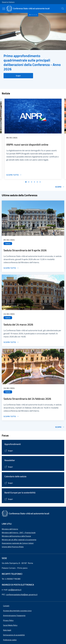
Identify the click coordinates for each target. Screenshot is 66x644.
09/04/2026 (9, 240)
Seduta (8, 244)
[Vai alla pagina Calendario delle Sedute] (9, 483)
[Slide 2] (34, 15)
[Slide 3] (36, 15)
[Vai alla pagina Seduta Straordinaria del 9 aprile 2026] (11, 268)
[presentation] (63, 9)
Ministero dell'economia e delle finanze (16, 536)
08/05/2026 (12, 138)
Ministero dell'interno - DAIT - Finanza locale (19, 533)
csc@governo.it (15, 590)
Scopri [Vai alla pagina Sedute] (60, 427)
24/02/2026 (9, 388)
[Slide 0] (30, 15)
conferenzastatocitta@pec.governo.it (22, 595)
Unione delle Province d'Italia (13, 547)
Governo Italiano (8, 2)
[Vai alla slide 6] (40, 182)
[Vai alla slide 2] (29, 182)
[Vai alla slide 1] (26, 182)
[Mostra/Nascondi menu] (4, 9)
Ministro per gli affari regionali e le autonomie (19, 540)
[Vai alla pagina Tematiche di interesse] (9, 451)
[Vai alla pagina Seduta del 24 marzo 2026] (11, 342)
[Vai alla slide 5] (37, 182)
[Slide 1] (32, 15)
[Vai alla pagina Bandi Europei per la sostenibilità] (9, 499)
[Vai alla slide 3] (32, 182)
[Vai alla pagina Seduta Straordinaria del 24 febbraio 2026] (11, 416)
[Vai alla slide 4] (34, 182)
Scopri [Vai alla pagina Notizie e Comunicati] (60, 187)
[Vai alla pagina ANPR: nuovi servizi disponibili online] (14, 175)
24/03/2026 (9, 314)
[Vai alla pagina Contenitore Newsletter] (9, 467)
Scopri (18, 76)
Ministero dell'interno (10, 529)
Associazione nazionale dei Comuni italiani (18, 543)
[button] (10, 640)
